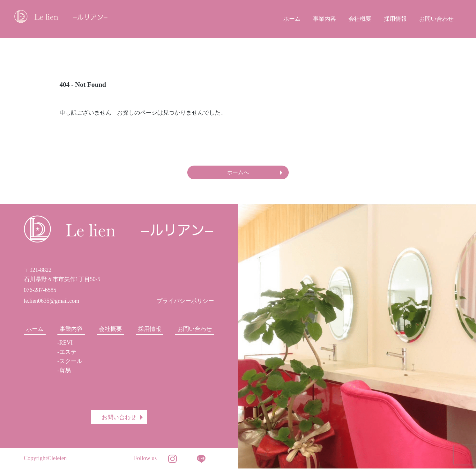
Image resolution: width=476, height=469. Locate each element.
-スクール (70, 361)
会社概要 (360, 19)
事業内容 (324, 19)
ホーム (292, 19)
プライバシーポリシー (185, 301)
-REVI (65, 343)
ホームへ (238, 173)
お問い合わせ (436, 19)
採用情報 (395, 19)
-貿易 (64, 371)
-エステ (67, 352)
